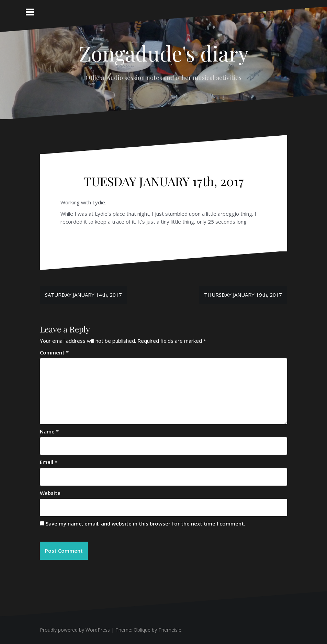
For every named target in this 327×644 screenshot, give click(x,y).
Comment (54, 352)
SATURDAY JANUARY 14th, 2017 (83, 295)
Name (49, 431)
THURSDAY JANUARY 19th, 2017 (243, 295)
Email (49, 462)
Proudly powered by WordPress (75, 630)
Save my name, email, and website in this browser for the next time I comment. (145, 523)
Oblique (142, 630)
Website (50, 493)
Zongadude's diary (164, 53)
